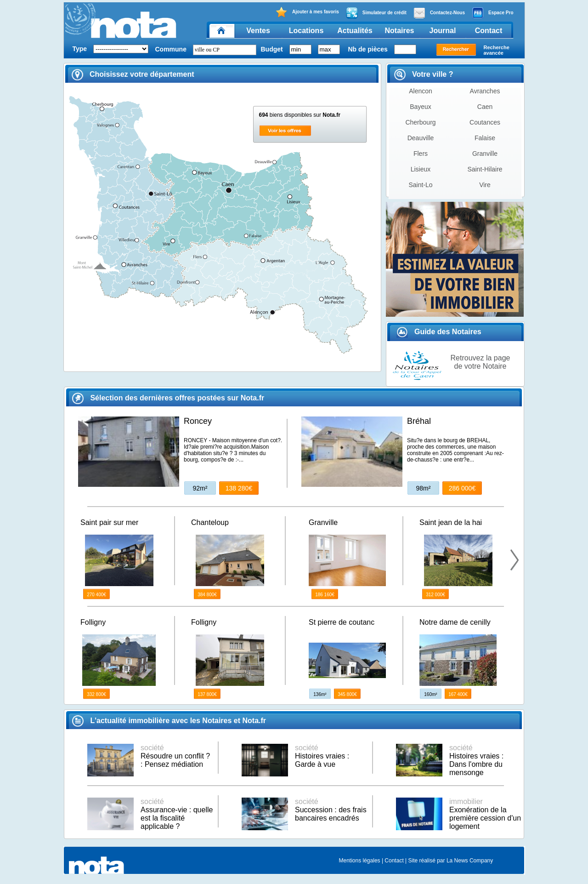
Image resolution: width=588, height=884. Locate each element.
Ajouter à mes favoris (307, 12)
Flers (421, 154)
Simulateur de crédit (376, 13)
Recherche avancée (497, 50)
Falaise (485, 138)
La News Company (470, 861)
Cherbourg (420, 122)
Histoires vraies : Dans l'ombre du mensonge (476, 760)
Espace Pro (492, 13)
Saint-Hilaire (485, 169)
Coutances (485, 122)
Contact (489, 31)
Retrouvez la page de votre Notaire (481, 362)
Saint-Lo (420, 185)
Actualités (355, 31)
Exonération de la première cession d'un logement (485, 814)
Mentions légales (360, 861)
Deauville (421, 138)
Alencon (421, 91)
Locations (306, 31)
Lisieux (421, 169)
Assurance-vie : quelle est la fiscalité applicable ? (177, 814)
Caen (485, 107)
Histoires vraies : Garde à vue (322, 756)
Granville (485, 154)
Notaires (399, 31)
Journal (443, 31)
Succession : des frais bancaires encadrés (331, 810)
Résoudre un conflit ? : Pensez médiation (175, 756)
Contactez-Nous (439, 13)
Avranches (485, 91)
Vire (485, 185)
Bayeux (421, 107)
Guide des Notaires (439, 332)
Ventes (258, 31)
